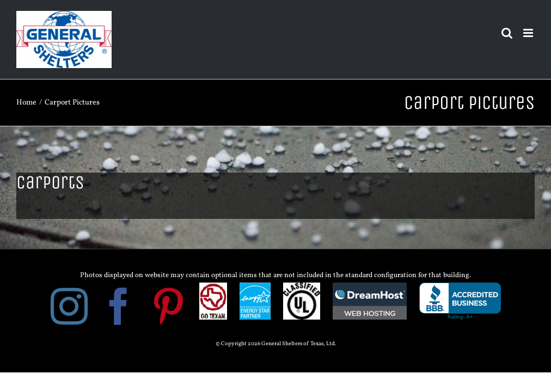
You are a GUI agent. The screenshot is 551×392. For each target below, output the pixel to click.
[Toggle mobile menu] (529, 33)
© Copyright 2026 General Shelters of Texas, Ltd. (276, 344)
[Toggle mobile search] (507, 33)
